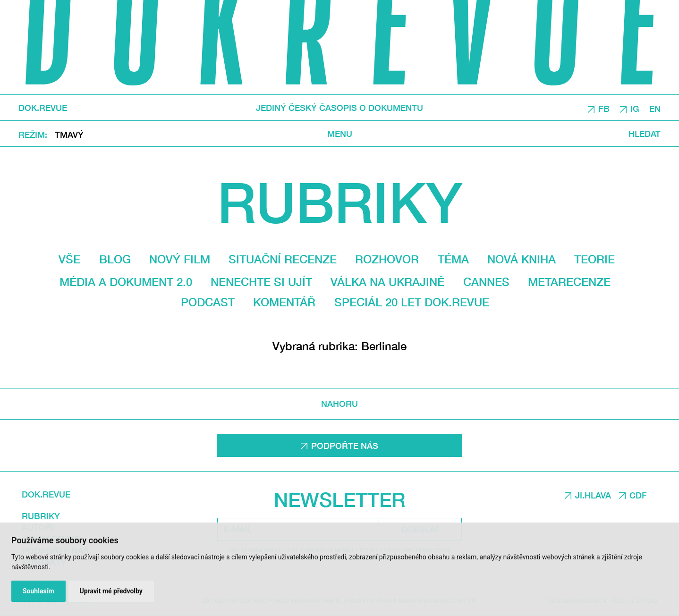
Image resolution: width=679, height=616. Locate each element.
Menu (340, 133)
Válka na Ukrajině (387, 282)
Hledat (645, 133)
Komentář (284, 302)
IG (635, 108)
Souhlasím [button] (38, 591)
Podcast (208, 302)
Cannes (486, 282)
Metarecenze (569, 282)
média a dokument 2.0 (126, 282)
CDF (638, 495)
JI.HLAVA (593, 495)
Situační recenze (283, 259)
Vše (69, 259)
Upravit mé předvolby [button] (111, 591)
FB (604, 108)
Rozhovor (387, 259)
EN (655, 108)
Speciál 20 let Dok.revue (412, 302)
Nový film (180, 259)
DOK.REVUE (43, 108)
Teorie (594, 259)
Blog (115, 259)
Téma (453, 259)
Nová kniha (522, 259)
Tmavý (69, 134)
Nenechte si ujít (261, 282)
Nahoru (339, 404)
